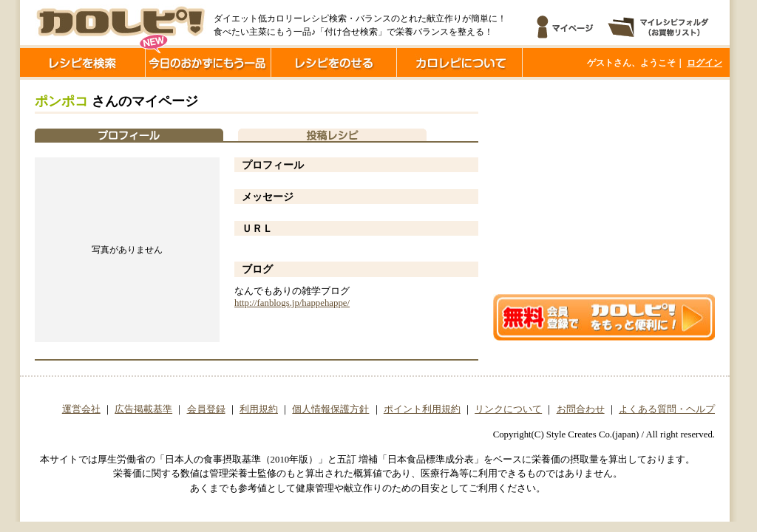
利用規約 (259, 409)
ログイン (705, 63)
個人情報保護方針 (330, 409)
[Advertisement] (604, 187)
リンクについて (508, 409)
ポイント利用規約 (422, 409)
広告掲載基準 (143, 409)
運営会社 (81, 409)
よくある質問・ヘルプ (667, 409)
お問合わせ (581, 409)
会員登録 (206, 409)
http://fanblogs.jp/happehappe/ (292, 303)
